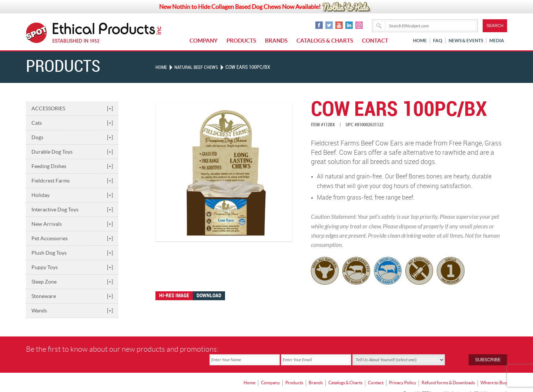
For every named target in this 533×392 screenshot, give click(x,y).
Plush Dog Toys (72, 253)
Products (241, 41)
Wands (72, 311)
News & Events (466, 41)
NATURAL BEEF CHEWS (200, 67)
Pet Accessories (72, 238)
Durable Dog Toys (72, 152)
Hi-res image (174, 296)
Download (209, 296)
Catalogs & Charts (325, 41)
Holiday (72, 195)
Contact (375, 41)
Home (420, 41)
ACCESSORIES (72, 108)
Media (497, 41)
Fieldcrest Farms (72, 181)
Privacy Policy (403, 372)
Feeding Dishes (72, 166)
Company (204, 41)
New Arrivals (72, 224)
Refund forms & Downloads (448, 372)
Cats (72, 123)
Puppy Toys (72, 267)
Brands (276, 41)
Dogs (72, 137)
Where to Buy (494, 372)
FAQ (438, 41)
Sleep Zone (72, 282)
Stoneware (72, 296)
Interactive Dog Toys (72, 210)
